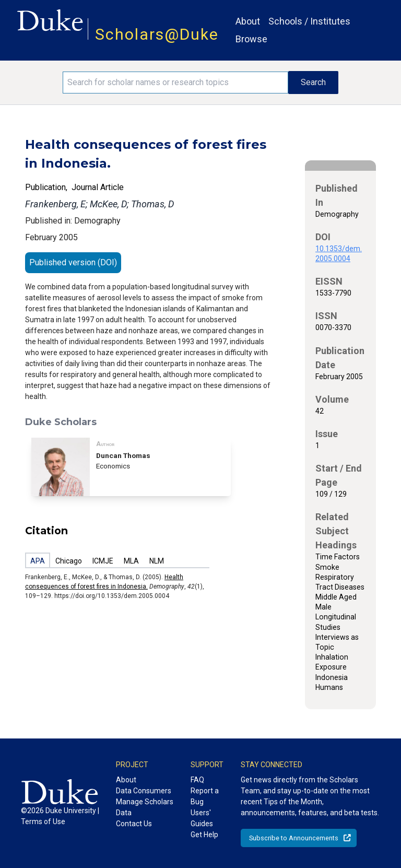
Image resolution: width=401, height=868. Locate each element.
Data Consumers (144, 791)
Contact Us (134, 824)
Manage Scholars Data (145, 807)
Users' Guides (202, 818)
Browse (251, 39)
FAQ (197, 780)
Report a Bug (205, 796)
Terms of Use (43, 822)
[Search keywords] (175, 83)
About (248, 21)
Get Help (204, 835)
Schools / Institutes (309, 21)
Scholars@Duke (157, 34)
